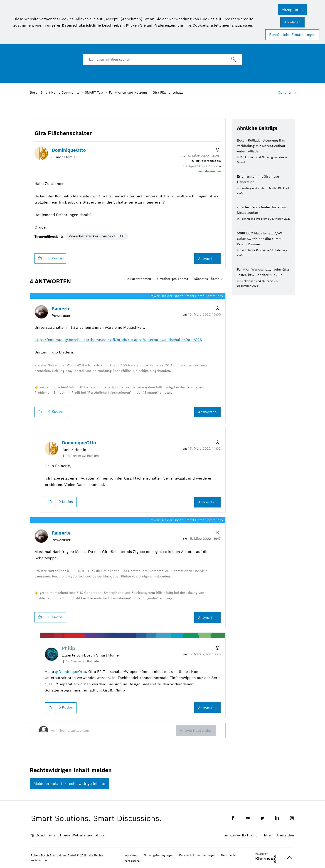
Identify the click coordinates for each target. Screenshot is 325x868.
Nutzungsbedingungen (159, 855)
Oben (290, 858)
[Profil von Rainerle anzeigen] (61, 309)
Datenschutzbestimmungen (197, 855)
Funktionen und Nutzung (128, 92)
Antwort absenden (196, 730)
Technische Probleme (255, 219)
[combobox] (162, 59)
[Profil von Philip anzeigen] (68, 648)
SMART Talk (94, 92)
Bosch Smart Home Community (54, 92)
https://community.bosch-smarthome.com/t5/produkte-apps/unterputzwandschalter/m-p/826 (118, 340)
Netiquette (228, 855)
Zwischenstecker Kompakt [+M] (97, 236)
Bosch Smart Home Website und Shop (70, 835)
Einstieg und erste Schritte (259, 188)
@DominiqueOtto (71, 672)
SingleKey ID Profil (240, 835)
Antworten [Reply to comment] (207, 412)
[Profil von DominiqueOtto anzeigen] (69, 150)
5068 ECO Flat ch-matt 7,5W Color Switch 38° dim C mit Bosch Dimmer (259, 239)
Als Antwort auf (82, 456)
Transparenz (132, 861)
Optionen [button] (285, 92)
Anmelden (285, 835)
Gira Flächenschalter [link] (169, 92)
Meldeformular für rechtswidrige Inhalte (69, 784)
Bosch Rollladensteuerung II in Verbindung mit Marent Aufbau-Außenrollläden (261, 146)
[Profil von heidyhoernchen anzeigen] (210, 171)
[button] (292, 10)
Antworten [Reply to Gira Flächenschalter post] (207, 259)
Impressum (131, 855)
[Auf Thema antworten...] (113, 731)
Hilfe (267, 835)
